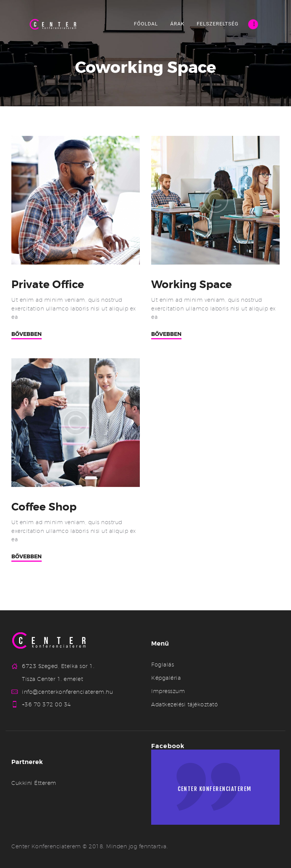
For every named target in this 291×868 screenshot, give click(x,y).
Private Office (48, 285)
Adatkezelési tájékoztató (185, 704)
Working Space (192, 285)
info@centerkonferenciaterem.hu (67, 692)
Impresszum (168, 691)
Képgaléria (166, 678)
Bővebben (27, 334)
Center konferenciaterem (217, 790)
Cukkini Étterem (34, 783)
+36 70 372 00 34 (47, 705)
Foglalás (163, 665)
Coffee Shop (45, 507)
